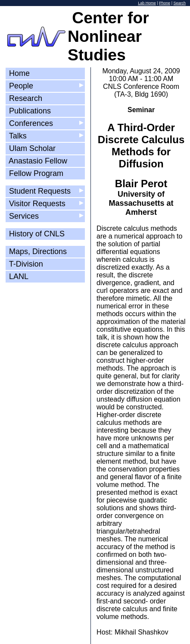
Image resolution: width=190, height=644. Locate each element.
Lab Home (147, 3)
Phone (165, 3)
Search (179, 3)
